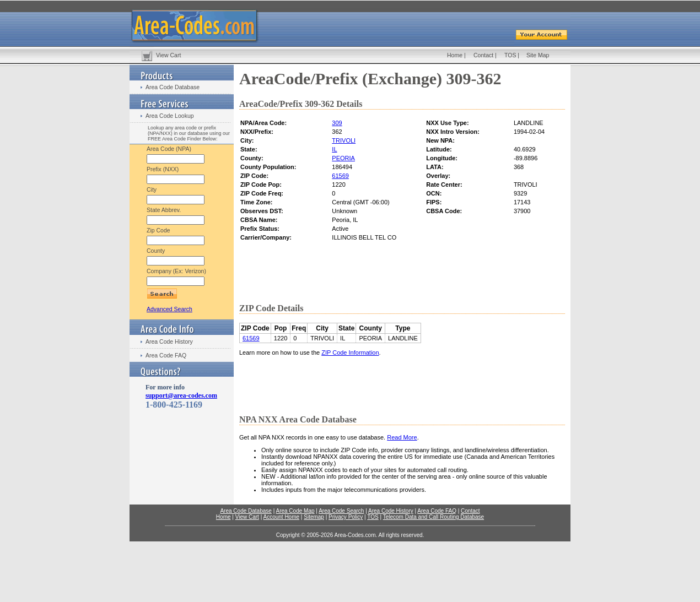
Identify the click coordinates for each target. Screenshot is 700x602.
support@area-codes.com (181, 395)
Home (455, 55)
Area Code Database (173, 87)
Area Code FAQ (166, 355)
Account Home (281, 517)
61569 (340, 176)
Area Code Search (341, 511)
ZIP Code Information (350, 352)
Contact (483, 55)
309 (337, 123)
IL (334, 149)
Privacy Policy (346, 517)
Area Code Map (295, 511)
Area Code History (169, 341)
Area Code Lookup (170, 116)
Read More (402, 437)
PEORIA (343, 158)
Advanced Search (169, 309)
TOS (510, 55)
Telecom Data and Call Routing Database (434, 517)
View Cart (168, 55)
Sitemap (314, 517)
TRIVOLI (344, 140)
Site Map (538, 55)
